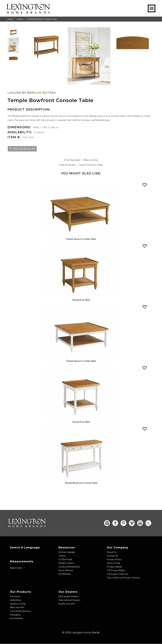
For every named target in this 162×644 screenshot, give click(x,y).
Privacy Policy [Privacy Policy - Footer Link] (114, 559)
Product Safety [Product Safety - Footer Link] (114, 567)
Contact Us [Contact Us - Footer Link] (113, 556)
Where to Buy (91, 160)
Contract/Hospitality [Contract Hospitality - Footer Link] (69, 567)
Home (10, 19)
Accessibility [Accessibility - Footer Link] (16, 618)
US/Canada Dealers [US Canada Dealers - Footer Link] (68, 596)
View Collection (67, 165)
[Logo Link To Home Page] (28, 12)
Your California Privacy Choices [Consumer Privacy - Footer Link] (123, 578)
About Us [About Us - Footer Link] (112, 552)
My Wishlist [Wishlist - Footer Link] (65, 574)
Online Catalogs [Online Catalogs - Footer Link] (67, 552)
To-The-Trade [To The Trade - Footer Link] (65, 559)
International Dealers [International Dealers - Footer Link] (69, 600)
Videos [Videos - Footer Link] (62, 556)
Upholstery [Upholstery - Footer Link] (16, 600)
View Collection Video (91, 165)
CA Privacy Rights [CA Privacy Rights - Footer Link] (116, 570)
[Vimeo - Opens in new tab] (132, 523)
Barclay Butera (41, 93)
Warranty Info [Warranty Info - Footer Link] (17, 607)
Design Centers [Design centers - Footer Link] (66, 563)
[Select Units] (18, 568)
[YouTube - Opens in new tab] (140, 523)
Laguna (20, 19)
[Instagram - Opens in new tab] (107, 523)
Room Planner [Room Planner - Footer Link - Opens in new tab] (66, 570)
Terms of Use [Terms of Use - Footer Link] (113, 563)
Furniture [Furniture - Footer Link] (15, 596)
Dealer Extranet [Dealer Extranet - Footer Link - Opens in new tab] (67, 604)
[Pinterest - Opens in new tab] (123, 523)
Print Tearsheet (72, 160)
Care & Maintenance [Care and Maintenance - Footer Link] (20, 611)
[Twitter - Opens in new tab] (148, 523)
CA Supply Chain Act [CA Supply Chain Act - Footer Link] (118, 574)
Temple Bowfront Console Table (42, 19)
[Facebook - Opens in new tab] (115, 523)
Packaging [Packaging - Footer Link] (15, 615)
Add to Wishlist (23, 149)
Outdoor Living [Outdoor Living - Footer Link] (18, 604)
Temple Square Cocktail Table (81, 239)
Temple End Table (81, 300)
